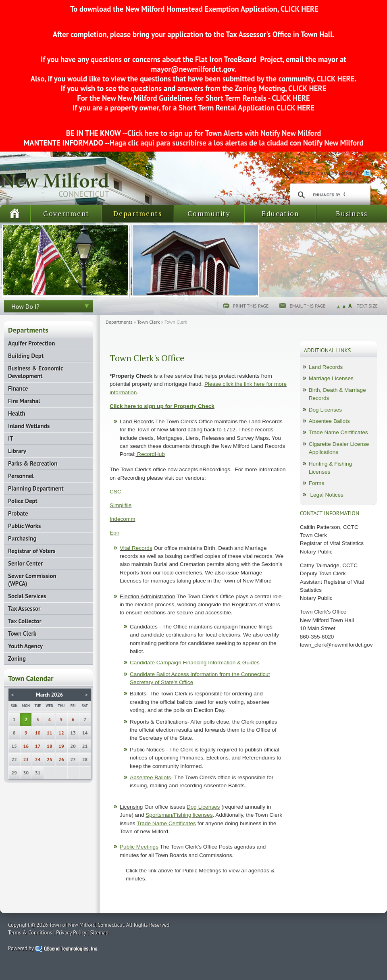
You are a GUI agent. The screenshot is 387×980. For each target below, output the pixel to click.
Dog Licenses (203, 807)
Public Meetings (139, 847)
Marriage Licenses (331, 378)
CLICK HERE (299, 9)
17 (38, 746)
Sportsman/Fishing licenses (179, 815)
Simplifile (121, 505)
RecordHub (150, 454)
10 (38, 733)
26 (61, 759)
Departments (138, 213)
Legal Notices (327, 495)
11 (50, 733)
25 (50, 759)
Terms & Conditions (30, 933)
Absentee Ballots (150, 777)
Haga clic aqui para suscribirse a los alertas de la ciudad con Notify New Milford (236, 143)
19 (61, 746)
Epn (114, 533)
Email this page (307, 306)
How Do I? (25, 306)
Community (209, 213)
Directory (327, 173)
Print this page (251, 306)
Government (66, 213)
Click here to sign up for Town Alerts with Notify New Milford (224, 133)
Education (280, 213)
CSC (115, 492)
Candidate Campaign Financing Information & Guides (195, 663)
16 (26, 746)
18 (50, 746)
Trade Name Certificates (338, 432)
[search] (329, 195)
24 (38, 759)
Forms (317, 483)
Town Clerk (148, 322)
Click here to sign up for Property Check (162, 406)
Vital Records (136, 548)
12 (61, 733)
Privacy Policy (71, 933)
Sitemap (351, 173)
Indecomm (122, 519)
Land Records (326, 367)
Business (352, 213)
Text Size (367, 306)
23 (26, 759)
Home (307, 173)
